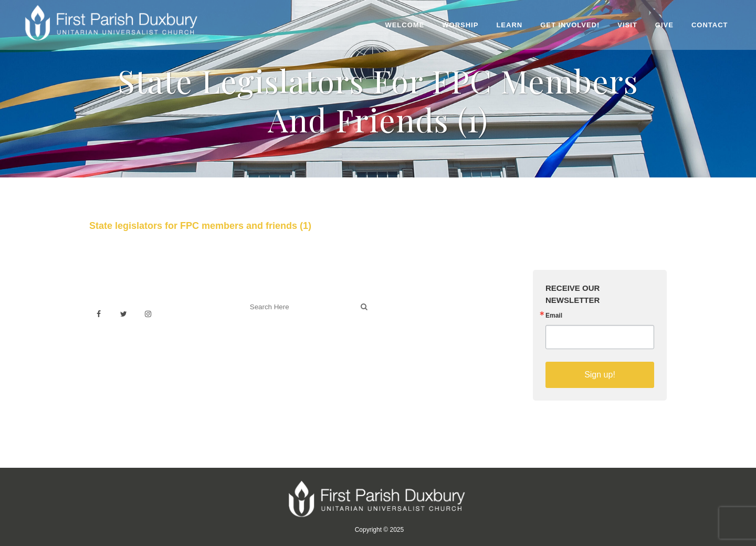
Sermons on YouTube (426, 348)
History (401, 325)
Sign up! (600, 375)
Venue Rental (412, 302)
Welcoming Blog (272, 353)
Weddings (406, 314)
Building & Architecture (428, 337)
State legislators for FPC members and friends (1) (200, 226)
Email (554, 316)
